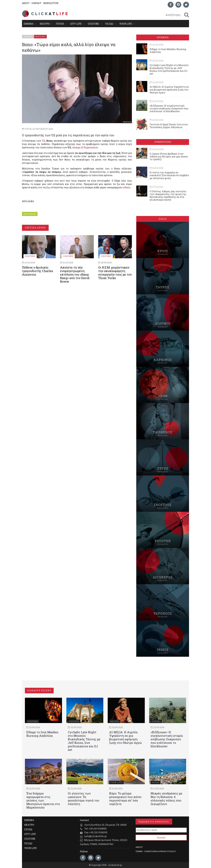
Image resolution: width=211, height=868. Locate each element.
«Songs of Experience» (85, 147)
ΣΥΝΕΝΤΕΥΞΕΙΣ (163, 142)
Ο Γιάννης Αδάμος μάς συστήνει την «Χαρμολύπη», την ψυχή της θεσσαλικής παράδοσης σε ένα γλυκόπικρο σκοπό (168, 196)
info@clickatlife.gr (96, 836)
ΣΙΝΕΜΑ (29, 24)
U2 (44, 141)
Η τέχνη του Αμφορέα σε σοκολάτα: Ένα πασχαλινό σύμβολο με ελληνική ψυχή (169, 175)
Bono (127, 187)
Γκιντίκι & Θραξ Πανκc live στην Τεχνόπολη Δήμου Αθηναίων (169, 126)
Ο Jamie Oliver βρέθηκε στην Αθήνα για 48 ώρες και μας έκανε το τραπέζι (169, 156)
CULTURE (93, 24)
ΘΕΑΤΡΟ (45, 24)
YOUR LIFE (126, 24)
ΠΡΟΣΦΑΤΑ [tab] (163, 37)
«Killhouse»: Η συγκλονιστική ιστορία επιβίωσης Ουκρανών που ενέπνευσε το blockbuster (169, 108)
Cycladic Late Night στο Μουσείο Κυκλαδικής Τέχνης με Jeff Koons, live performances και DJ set (169, 69)
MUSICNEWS (30, 214)
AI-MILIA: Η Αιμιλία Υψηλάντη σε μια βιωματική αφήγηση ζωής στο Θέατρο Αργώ (169, 90)
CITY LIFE (76, 24)
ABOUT (26, 3)
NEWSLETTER (51, 3)
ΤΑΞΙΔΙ (109, 24)
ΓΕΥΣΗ (60, 24)
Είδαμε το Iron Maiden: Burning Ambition (168, 51)
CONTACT (36, 3)
